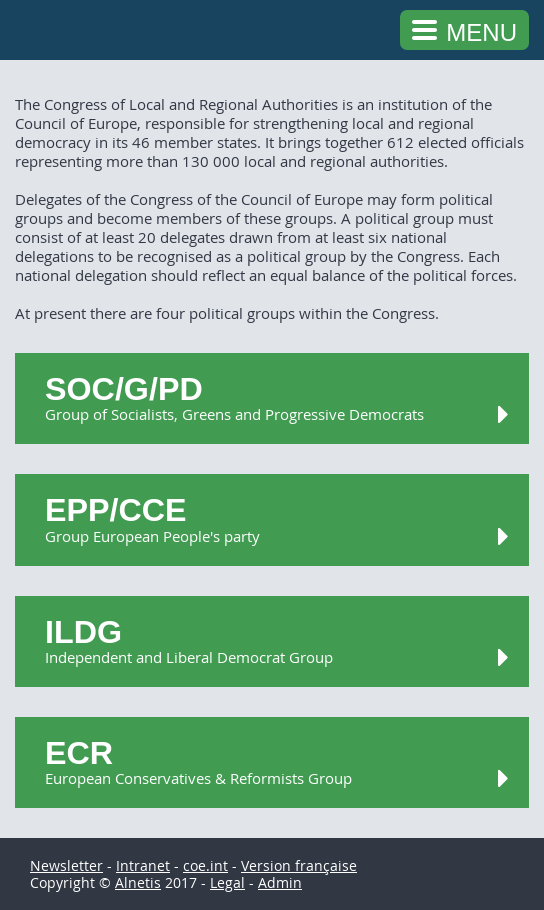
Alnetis (138, 882)
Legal (227, 882)
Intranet (143, 865)
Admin (280, 882)
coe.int (205, 865)
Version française (299, 865)
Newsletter (66, 865)
